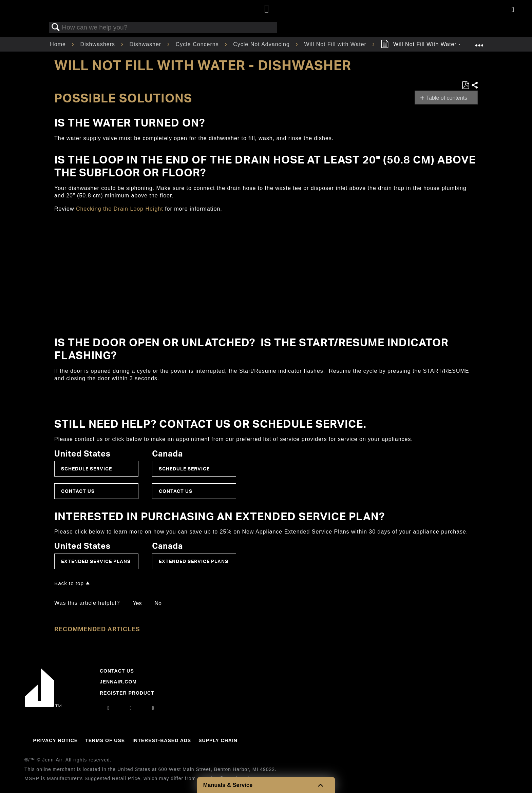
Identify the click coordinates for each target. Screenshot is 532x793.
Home (59, 44)
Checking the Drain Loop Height (120, 209)
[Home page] (267, 9)
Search (56, 27)
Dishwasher (146, 44)
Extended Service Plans (96, 561)
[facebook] (131, 708)
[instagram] (108, 708)
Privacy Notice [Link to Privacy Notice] (55, 740)
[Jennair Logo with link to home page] (43, 705)
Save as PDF (465, 85)
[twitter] (153, 708)
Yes (137, 603)
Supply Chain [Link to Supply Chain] (218, 740)
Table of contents (447, 98)
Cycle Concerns (198, 44)
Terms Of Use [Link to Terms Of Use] (105, 740)
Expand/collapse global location (479, 42)
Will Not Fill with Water (336, 44)
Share (474, 85)
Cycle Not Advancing (262, 44)
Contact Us (78, 491)
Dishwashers (98, 44)
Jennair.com (118, 682)
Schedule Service (87, 469)
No (158, 603)
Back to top (69, 583)
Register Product (127, 693)
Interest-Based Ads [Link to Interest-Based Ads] (162, 740)
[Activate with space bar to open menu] (513, 10)
